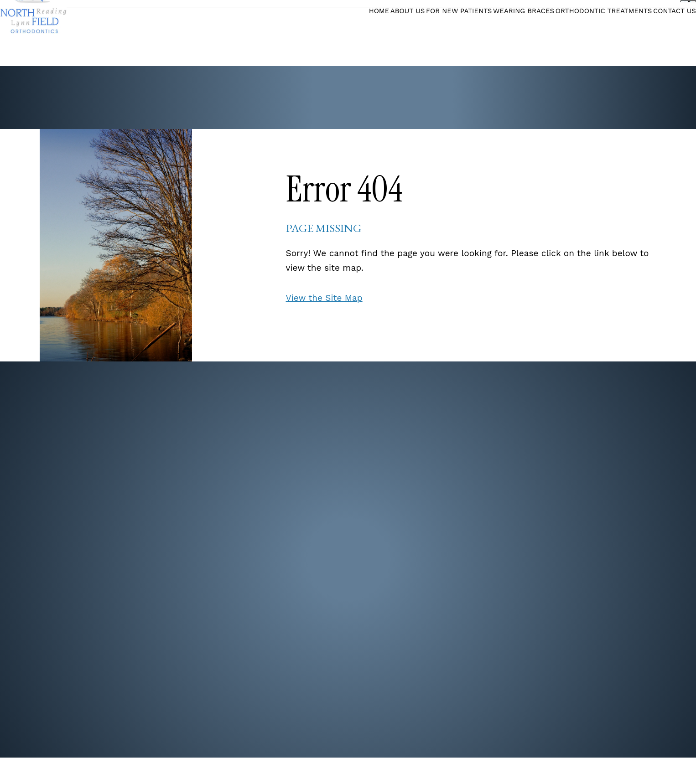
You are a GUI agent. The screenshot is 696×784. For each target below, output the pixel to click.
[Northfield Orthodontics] (49, 34)
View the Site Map (324, 298)
